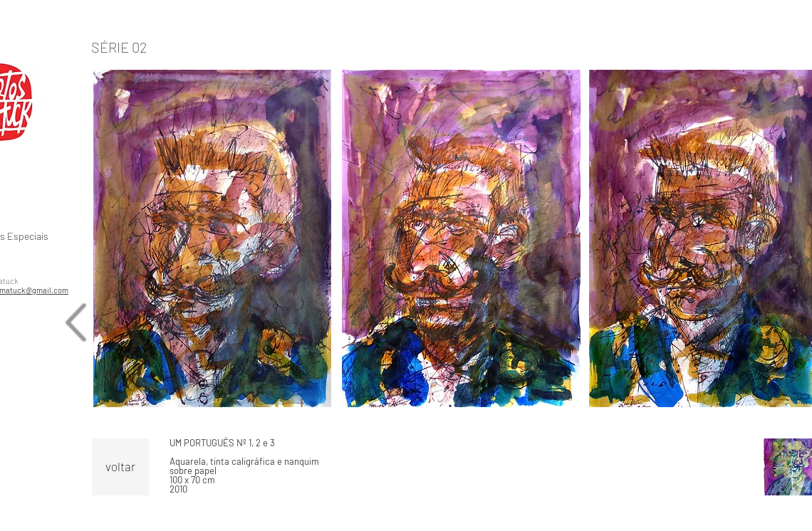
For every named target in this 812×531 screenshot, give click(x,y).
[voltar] (120, 467)
